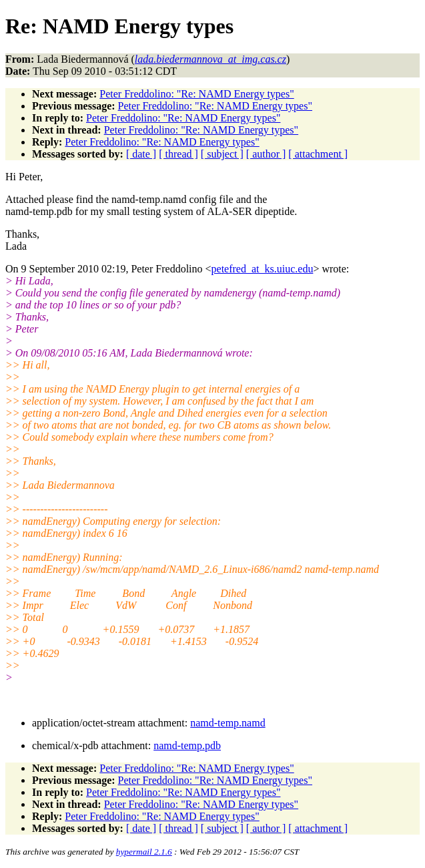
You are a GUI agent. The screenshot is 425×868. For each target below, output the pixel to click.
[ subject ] (222, 154)
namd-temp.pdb (187, 745)
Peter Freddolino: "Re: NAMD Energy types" (196, 94)
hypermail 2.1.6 (144, 852)
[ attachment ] (318, 154)
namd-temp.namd (228, 723)
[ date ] (141, 154)
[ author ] (266, 154)
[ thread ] (178, 154)
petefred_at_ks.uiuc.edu (263, 269)
